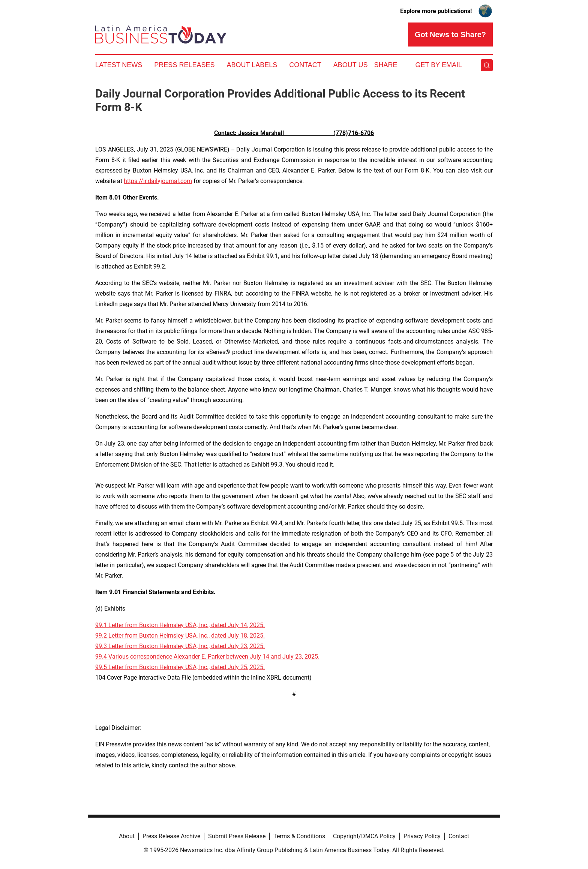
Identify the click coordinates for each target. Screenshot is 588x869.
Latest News (119, 65)
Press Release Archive (171, 836)
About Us (351, 65)
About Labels (252, 65)
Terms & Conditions (299, 836)
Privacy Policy (422, 836)
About (127, 836)
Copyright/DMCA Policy (364, 836)
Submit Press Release (237, 836)
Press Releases (184, 65)
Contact (305, 65)
